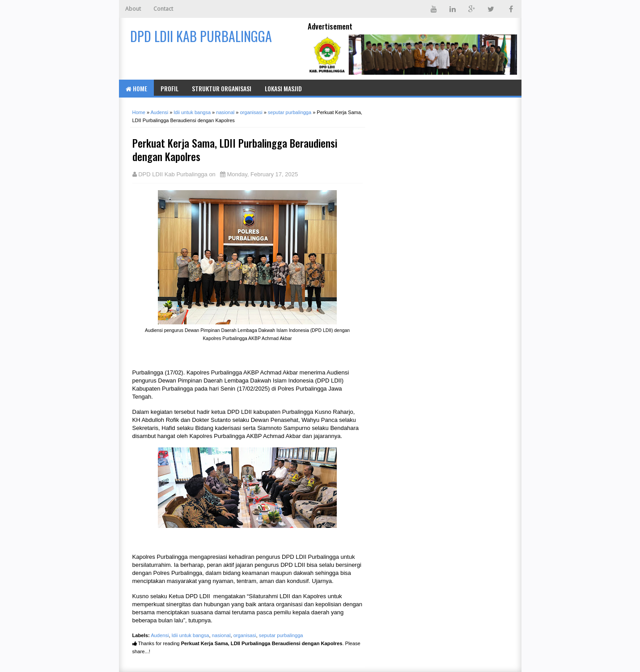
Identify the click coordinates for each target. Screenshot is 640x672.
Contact (163, 9)
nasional (221, 635)
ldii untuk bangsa (191, 635)
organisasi (245, 635)
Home (136, 88)
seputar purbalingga (281, 635)
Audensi (160, 635)
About (133, 9)
